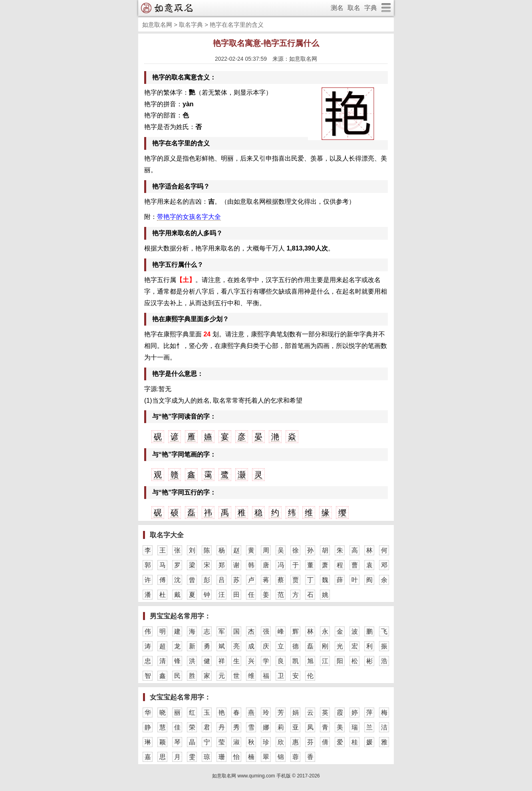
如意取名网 (157, 25)
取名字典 (191, 25)
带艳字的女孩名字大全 (189, 217)
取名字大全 (167, 535)
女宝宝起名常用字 (177, 697)
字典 (371, 8)
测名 (337, 8)
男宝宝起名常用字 (177, 616)
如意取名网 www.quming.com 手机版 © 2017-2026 (266, 776)
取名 (354, 8)
